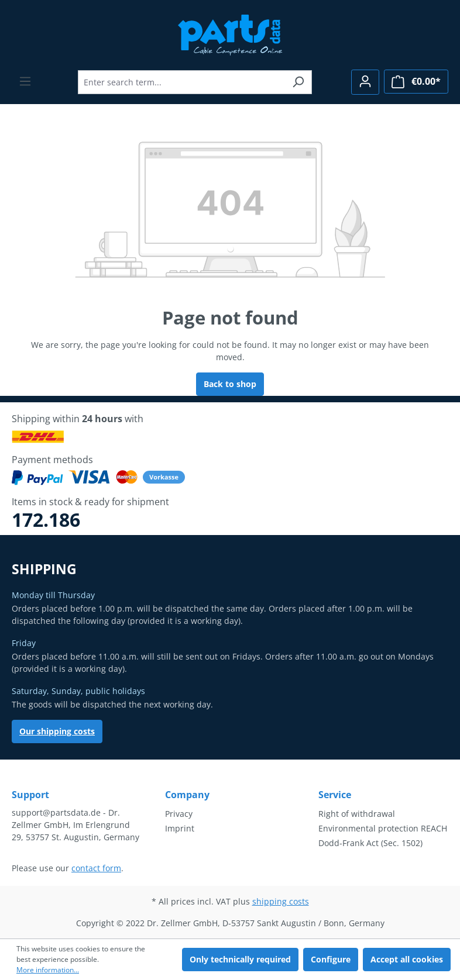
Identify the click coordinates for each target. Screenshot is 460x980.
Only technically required (240, 959)
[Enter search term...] (181, 82)
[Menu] (25, 81)
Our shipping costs (57, 731)
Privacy (179, 814)
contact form (96, 868)
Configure (331, 959)
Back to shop (230, 384)
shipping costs (281, 901)
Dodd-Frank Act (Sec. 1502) (370, 843)
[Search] (298, 82)
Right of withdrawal (357, 814)
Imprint (180, 828)
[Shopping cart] (416, 82)
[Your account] (365, 82)
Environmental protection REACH (383, 828)
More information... (48, 970)
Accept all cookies (407, 959)
